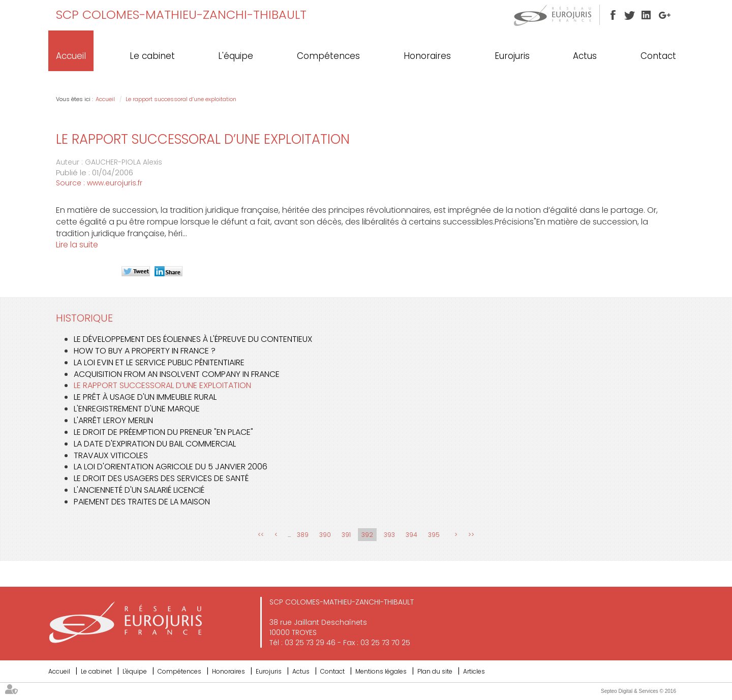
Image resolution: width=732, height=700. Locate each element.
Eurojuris (512, 56)
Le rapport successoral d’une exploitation (181, 99)
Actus (585, 56)
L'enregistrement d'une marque (137, 409)
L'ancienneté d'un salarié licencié (139, 490)
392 (367, 535)
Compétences (328, 56)
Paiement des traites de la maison (142, 502)
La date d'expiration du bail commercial (155, 444)
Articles (474, 671)
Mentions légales (381, 671)
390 (325, 535)
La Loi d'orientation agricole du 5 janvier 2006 (171, 467)
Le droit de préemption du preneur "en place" (163, 432)
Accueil (71, 56)
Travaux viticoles (111, 455)
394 (411, 535)
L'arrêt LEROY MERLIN (113, 420)
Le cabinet (152, 56)
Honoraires (427, 56)
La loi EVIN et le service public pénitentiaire (159, 362)
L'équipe (236, 56)
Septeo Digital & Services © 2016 (638, 691)
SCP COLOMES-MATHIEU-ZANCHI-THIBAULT (181, 14)
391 (346, 535)
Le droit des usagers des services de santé (161, 478)
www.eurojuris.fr (115, 183)
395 (434, 535)
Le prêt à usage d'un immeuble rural (145, 397)
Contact (658, 56)
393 (389, 535)
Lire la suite (77, 245)
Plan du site (435, 671)
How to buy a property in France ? (145, 351)
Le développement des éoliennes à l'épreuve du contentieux (193, 339)
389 (303, 535)
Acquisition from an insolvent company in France (177, 374)
